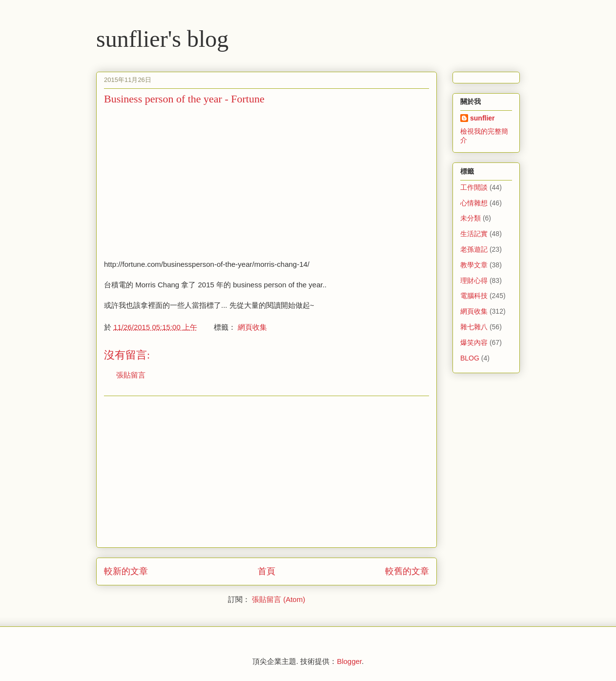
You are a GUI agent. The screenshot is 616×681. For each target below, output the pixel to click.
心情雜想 (474, 203)
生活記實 (474, 234)
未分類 (471, 218)
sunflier (483, 118)
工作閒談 (474, 187)
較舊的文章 (407, 571)
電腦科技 (474, 296)
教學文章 (474, 265)
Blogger (349, 661)
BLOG (470, 358)
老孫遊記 (474, 249)
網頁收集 (252, 327)
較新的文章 (126, 571)
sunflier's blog (162, 39)
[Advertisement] (186, 181)
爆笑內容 (474, 342)
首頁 (267, 571)
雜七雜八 (474, 327)
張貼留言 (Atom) (278, 599)
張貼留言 (131, 375)
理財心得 (474, 280)
